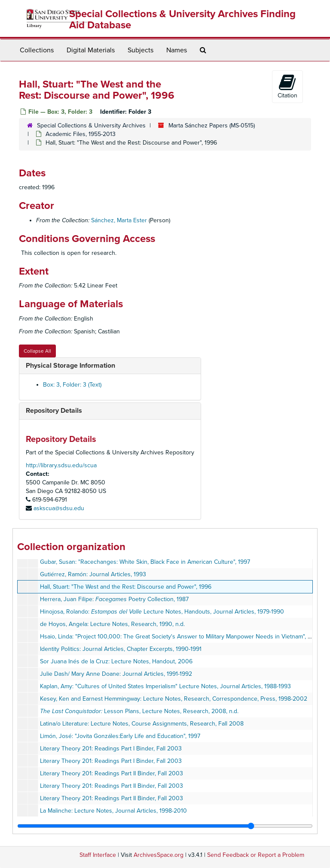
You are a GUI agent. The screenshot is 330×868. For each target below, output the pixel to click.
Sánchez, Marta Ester (119, 220)
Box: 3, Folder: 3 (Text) (72, 385)
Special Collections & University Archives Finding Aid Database (182, 20)
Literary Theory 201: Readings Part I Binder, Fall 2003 (111, 749)
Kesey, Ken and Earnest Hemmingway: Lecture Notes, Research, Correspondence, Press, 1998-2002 (174, 699)
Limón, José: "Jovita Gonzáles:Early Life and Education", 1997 (120, 736)
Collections (37, 50)
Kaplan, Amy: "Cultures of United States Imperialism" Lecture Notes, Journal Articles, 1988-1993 (165, 686)
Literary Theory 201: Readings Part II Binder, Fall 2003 (112, 773)
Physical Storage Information (70, 366)
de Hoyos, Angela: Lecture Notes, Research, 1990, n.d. (112, 624)
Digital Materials (91, 50)
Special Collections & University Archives (91, 126)
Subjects (141, 50)
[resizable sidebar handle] (165, 826)
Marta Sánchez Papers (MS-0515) (212, 126)
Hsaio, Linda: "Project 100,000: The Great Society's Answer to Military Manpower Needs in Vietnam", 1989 (180, 637)
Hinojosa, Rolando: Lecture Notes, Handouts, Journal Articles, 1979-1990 (162, 612)
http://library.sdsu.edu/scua (61, 465)
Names (177, 50)
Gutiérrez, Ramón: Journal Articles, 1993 (93, 574)
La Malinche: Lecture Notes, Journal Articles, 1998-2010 (113, 811)
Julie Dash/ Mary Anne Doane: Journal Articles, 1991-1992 (116, 674)
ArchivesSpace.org (159, 855)
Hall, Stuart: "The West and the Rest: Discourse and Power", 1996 (126, 587)
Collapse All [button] (37, 351)
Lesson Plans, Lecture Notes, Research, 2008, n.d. (139, 711)
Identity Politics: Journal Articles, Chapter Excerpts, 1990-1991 (121, 649)
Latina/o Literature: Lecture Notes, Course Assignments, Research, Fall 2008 (142, 724)
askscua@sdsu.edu (59, 508)
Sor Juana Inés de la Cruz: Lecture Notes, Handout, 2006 (116, 661)
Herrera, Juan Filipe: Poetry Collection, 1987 (114, 599)
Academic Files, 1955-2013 (81, 134)
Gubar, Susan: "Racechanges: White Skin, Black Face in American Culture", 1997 (145, 562)
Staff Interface (98, 855)
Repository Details (54, 411)
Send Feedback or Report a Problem (256, 855)
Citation (287, 86)
